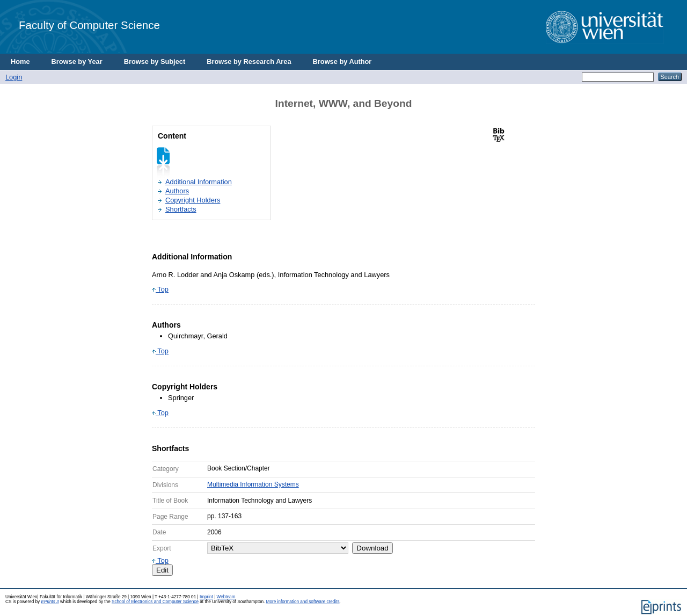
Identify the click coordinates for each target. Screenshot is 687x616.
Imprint (206, 597)
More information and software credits (303, 602)
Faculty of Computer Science (89, 25)
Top (160, 289)
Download (372, 548)
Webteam (226, 597)
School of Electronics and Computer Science (155, 602)
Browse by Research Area (249, 61)
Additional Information (199, 182)
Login (14, 77)
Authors (177, 191)
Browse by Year (77, 61)
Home (20, 61)
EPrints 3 (50, 602)
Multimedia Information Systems (253, 484)
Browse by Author (342, 61)
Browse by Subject (155, 61)
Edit (162, 570)
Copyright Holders (193, 200)
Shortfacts (181, 209)
